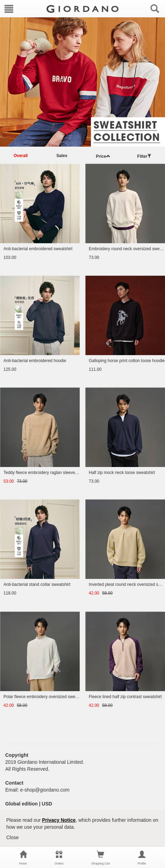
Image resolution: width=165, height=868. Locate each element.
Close (13, 837)
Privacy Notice (59, 820)
